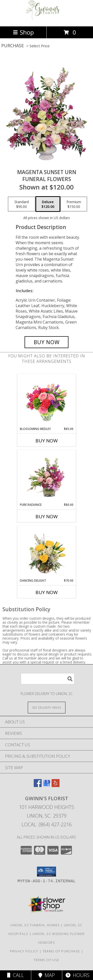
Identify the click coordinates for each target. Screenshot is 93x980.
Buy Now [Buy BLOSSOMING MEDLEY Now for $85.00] (47, 441)
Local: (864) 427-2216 (47, 824)
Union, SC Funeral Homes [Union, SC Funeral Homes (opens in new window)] (35, 925)
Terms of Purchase (61, 951)
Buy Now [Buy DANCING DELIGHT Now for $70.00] (47, 592)
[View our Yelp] (56, 785)
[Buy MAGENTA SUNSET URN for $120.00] (47, 342)
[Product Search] (48, 679)
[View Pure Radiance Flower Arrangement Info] (46, 476)
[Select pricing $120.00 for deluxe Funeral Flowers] (48, 204)
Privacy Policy (24, 951)
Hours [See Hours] (77, 975)
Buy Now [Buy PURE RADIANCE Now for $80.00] (47, 516)
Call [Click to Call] (15, 975)
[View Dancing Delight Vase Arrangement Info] (46, 552)
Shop (23, 32)
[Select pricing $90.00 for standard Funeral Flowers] (22, 204)
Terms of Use (47, 960)
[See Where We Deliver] (47, 707)
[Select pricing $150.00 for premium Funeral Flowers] (74, 204)
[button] (46, 872)
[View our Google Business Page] (47, 785)
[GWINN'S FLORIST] (47, 19)
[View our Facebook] (38, 785)
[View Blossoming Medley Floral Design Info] (46, 400)
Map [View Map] (47, 975)
